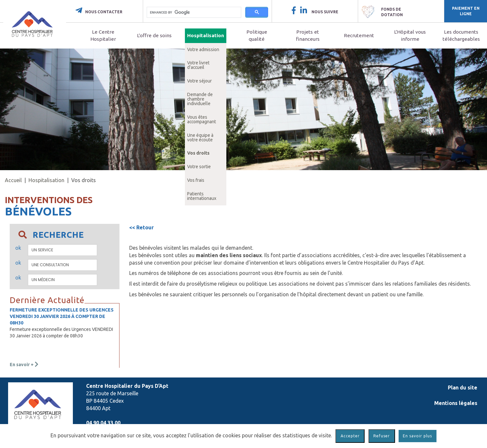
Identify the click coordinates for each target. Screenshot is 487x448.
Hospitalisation (206, 35)
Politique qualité (257, 35)
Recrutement (359, 35)
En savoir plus (417, 436)
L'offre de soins (154, 35)
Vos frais (196, 180)
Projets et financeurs (308, 35)
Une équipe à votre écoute (200, 137)
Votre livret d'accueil (198, 65)
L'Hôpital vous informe (410, 35)
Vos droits (198, 153)
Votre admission (203, 49)
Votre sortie (199, 167)
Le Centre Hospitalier (103, 35)
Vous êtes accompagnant (202, 119)
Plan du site (463, 388)
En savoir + (24, 365)
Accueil (13, 180)
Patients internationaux (202, 196)
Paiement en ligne (466, 11)
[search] (194, 12)
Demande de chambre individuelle (200, 99)
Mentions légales (456, 403)
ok (18, 248)
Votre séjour (199, 81)
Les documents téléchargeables (461, 35)
